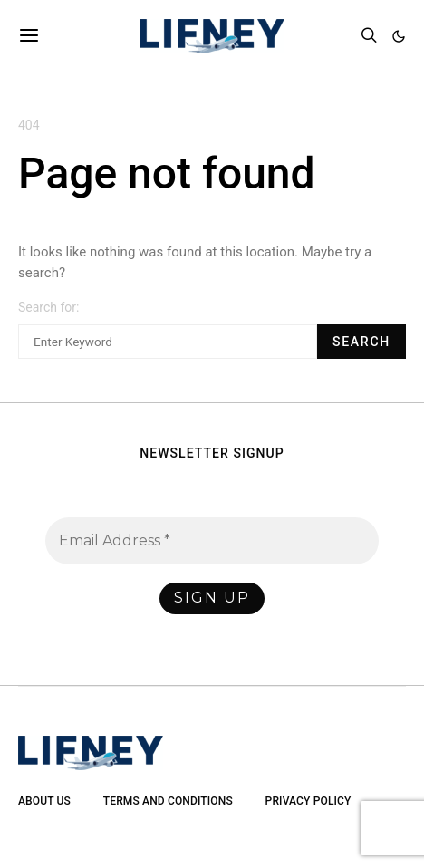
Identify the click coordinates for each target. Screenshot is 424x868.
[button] (399, 36)
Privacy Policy (308, 801)
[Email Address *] (212, 541)
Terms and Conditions (168, 801)
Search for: (48, 307)
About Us (44, 801)
